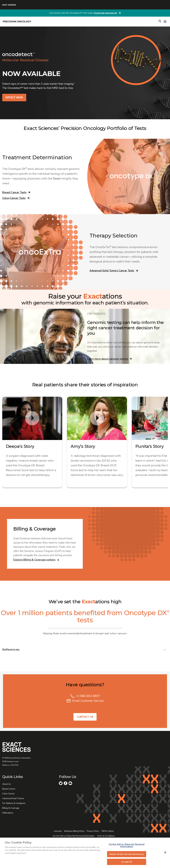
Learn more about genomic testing (108, 359)
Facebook (66, 783)
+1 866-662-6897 (88, 696)
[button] (85, 650)
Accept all (127, 862)
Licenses (58, 831)
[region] (85, 853)
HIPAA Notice (108, 831)
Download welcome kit (105, 13)
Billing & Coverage (11, 808)
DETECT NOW (14, 97)
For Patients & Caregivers (14, 803)
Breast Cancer (9, 789)
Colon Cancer (8, 794)
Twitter (61, 783)
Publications (8, 813)
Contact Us (85, 717)
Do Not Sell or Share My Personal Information (74, 836)
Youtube (70, 783)
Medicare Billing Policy (74, 831)
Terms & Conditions (106, 836)
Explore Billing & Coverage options (34, 560)
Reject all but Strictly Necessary (127, 854)
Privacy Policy (93, 831)
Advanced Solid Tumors (13, 798)
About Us (7, 784)
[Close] (165, 852)
